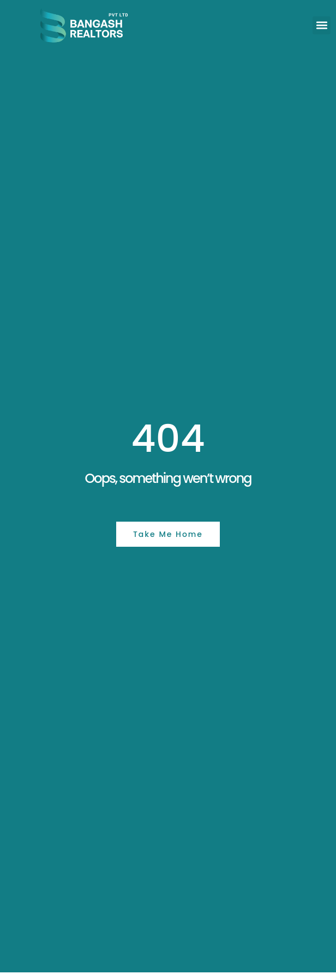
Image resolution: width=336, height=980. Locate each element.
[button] (322, 25)
